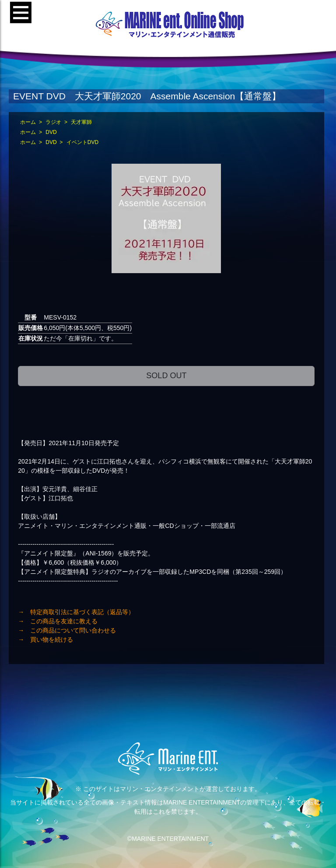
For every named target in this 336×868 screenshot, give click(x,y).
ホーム (28, 122)
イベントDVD (82, 142)
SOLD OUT (166, 376)
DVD (51, 132)
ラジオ (53, 122)
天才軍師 (81, 122)
